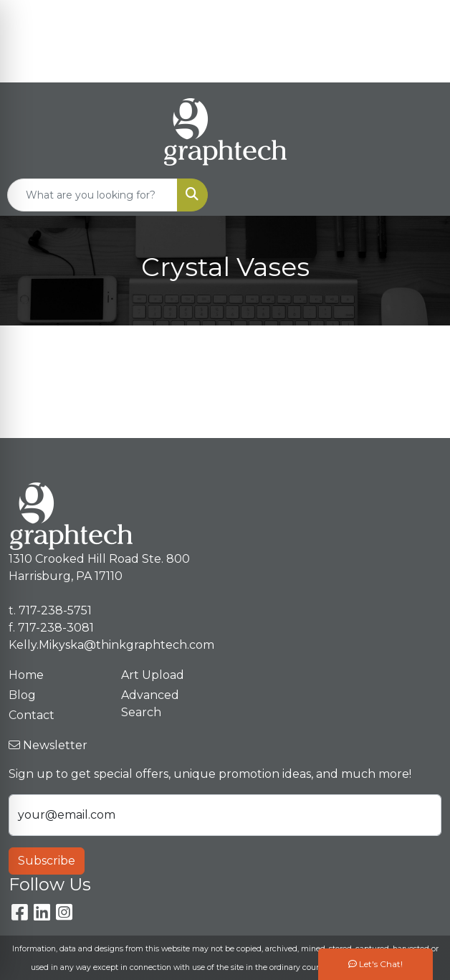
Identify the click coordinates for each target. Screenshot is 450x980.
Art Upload (153, 675)
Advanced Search (150, 704)
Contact (32, 715)
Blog (22, 695)
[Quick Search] (92, 195)
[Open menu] (421, 195)
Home (26, 675)
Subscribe (47, 861)
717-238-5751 (369, 15)
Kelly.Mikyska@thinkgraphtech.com (338, 66)
